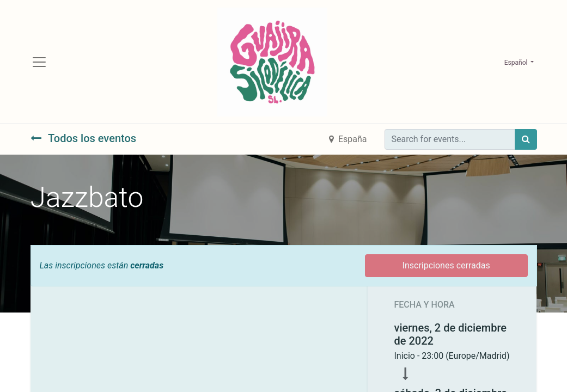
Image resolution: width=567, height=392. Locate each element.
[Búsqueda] (526, 142)
